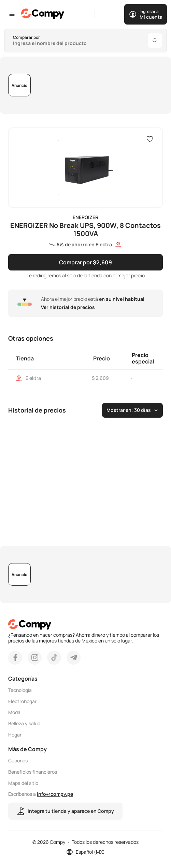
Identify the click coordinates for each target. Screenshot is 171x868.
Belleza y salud (24, 724)
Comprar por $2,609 (85, 262)
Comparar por (26, 37)
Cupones (18, 761)
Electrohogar (22, 701)
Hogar (15, 735)
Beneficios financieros (33, 772)
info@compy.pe (55, 794)
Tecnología (20, 690)
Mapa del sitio (23, 783)
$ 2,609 (100, 378)
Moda (14, 712)
